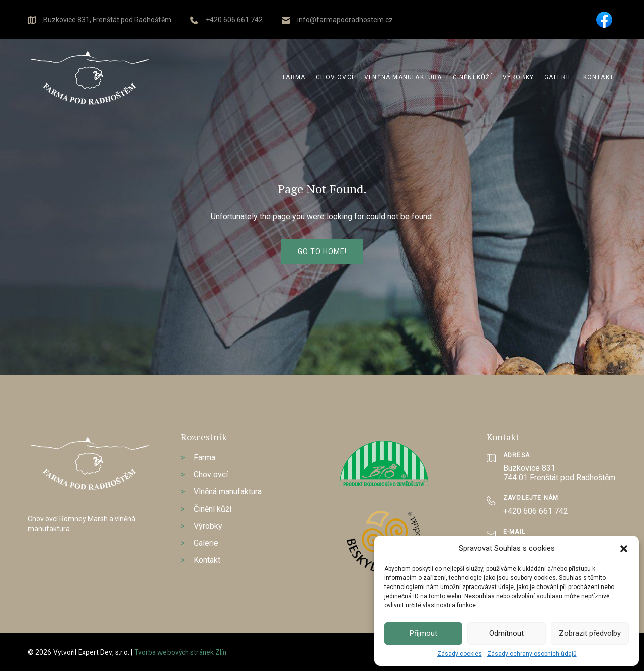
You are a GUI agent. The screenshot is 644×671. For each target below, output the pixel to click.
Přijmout (423, 633)
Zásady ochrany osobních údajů (532, 654)
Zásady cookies (460, 654)
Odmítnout (506, 633)
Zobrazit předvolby (590, 633)
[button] (624, 549)
